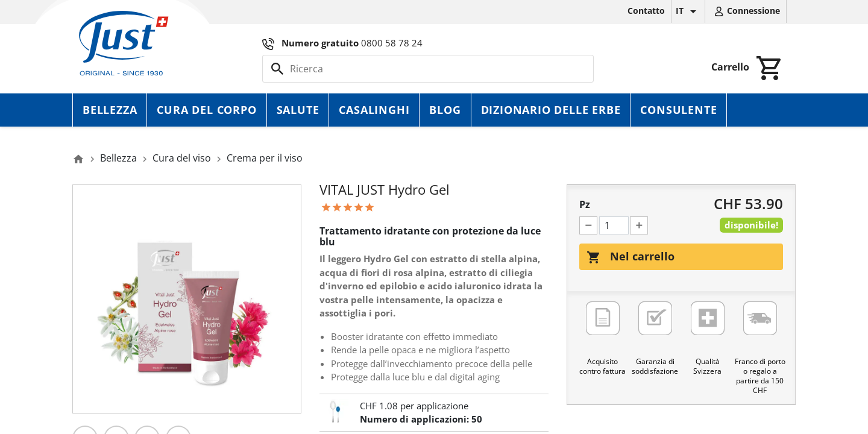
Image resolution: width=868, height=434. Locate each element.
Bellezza (110, 110)
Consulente (678, 110)
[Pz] (614, 225)
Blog (445, 110)
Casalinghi (374, 110)
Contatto (646, 11)
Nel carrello (631, 257)
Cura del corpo (206, 110)
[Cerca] (428, 69)
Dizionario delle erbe (551, 110)
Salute (298, 110)
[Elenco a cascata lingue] (688, 11)
